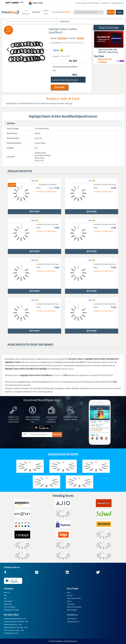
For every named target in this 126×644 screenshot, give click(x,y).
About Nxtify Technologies (11, 610)
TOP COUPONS (56, 12)
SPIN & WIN (36, 3)
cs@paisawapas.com (73, 622)
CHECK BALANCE (81, 3)
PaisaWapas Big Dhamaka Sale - (15, 619)
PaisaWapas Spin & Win (11, 633)
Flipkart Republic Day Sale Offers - (16, 627)
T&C (54, 71)
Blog (5, 596)
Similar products (20, 171)
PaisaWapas (58, 641)
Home (69, 593)
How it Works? (8, 601)
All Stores (70, 596)
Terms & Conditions (10, 607)
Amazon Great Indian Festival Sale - (16, 622)
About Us (7, 593)
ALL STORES (36, 12)
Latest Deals (71, 604)
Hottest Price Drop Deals (74, 607)
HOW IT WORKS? (94, 3)
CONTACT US (106, 3)
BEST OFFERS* (66, 12)
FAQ (5, 598)
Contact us (72, 615)
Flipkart (80, 38)
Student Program (72, 610)
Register (111, 12)
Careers (69, 601)
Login (119, 12)
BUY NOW (59, 87)
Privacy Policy (8, 604)
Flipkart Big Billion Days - (13, 625)
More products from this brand (30, 345)
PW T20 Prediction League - (14, 630)
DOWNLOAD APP (118, 3)
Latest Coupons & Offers (74, 598)
